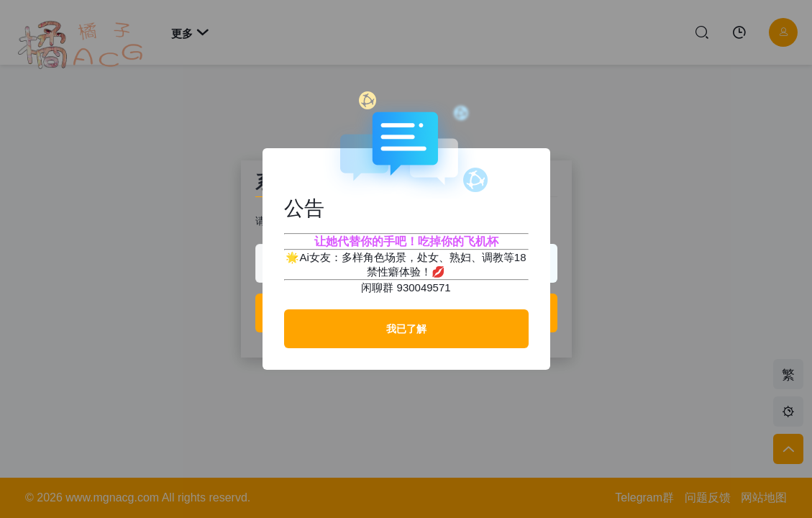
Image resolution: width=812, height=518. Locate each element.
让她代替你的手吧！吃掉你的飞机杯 (406, 241)
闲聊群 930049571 (406, 287)
